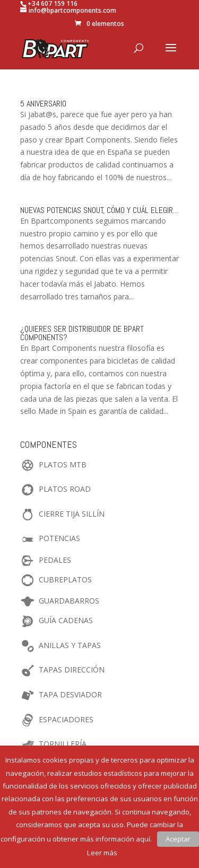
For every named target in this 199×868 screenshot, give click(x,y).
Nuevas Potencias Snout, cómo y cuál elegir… (99, 210)
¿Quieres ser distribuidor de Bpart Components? (82, 333)
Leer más (102, 853)
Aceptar (178, 839)
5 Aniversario (43, 104)
